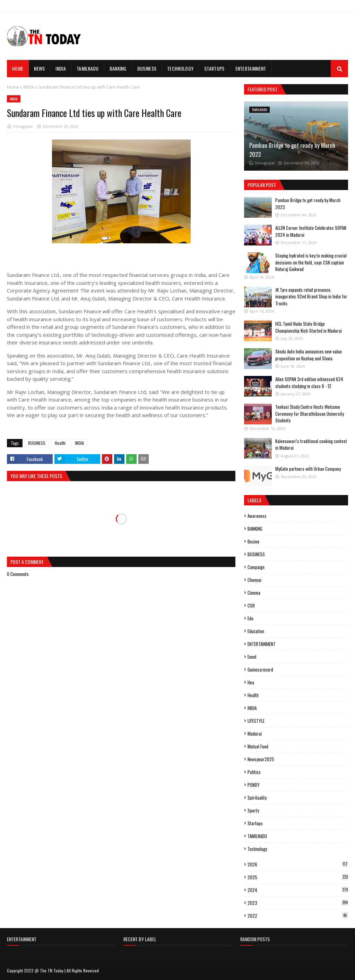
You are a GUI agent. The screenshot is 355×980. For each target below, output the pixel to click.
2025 (298, 877)
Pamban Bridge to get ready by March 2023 (292, 150)
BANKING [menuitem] (118, 68)
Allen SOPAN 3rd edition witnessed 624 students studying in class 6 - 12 (309, 383)
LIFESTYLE (256, 721)
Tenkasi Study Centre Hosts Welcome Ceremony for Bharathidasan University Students (310, 413)
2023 (298, 903)
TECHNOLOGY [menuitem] (180, 68)
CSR (251, 605)
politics (254, 772)
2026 (298, 864)
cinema (254, 593)
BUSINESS (37, 443)
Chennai (254, 580)
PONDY (254, 785)
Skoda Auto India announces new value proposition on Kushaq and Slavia (309, 355)
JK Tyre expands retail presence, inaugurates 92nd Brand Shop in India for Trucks (311, 296)
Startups (255, 823)
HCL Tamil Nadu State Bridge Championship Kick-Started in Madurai (309, 327)
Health (60, 443)
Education (256, 631)
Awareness (257, 516)
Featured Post (262, 89)
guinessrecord (260, 669)
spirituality (257, 798)
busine (253, 541)
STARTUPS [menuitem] (214, 68)
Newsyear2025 (261, 759)
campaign (256, 567)
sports (253, 810)
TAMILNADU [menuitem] (88, 68)
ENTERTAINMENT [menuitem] (251, 68)
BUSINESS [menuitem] (147, 68)
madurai (255, 734)
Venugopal (23, 126)
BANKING (255, 529)
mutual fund (258, 746)
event (252, 657)
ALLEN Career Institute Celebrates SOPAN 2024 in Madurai (311, 231)
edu (250, 618)
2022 (298, 916)
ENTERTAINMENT (262, 644)
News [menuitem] (39, 68)
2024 (298, 890)
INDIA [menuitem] (61, 68)
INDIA (29, 87)
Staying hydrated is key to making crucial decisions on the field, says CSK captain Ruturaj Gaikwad (311, 262)
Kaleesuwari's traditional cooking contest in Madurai (311, 444)
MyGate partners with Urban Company (308, 469)
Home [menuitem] (18, 68)
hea (251, 682)
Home (13, 87)
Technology (257, 849)
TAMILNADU (257, 836)
